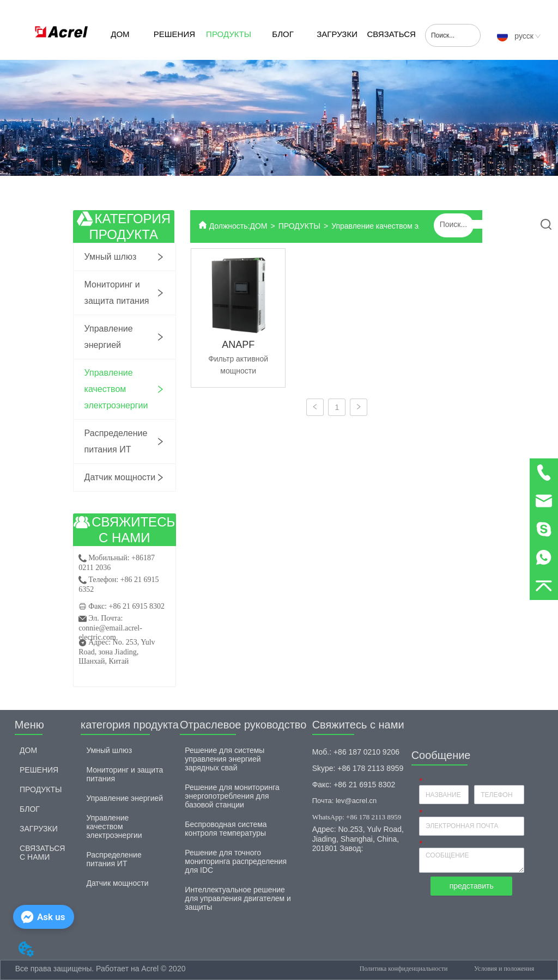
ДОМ (120, 34)
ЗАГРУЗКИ (337, 34)
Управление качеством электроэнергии (401, 226)
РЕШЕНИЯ (174, 34)
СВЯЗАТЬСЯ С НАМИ (391, 45)
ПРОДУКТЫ (229, 34)
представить (472, 886)
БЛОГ (283, 34)
